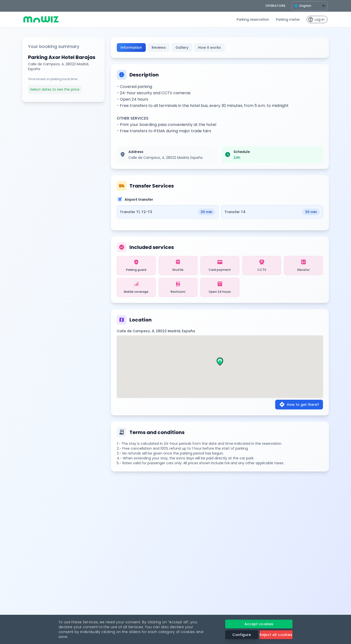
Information (131, 47)
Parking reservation (253, 19)
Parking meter (288, 19)
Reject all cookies (276, 635)
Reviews (159, 47)
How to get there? (299, 405)
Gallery (182, 47)
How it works (210, 47)
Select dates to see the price (55, 89)
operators (276, 6)
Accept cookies (259, 624)
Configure (242, 635)
